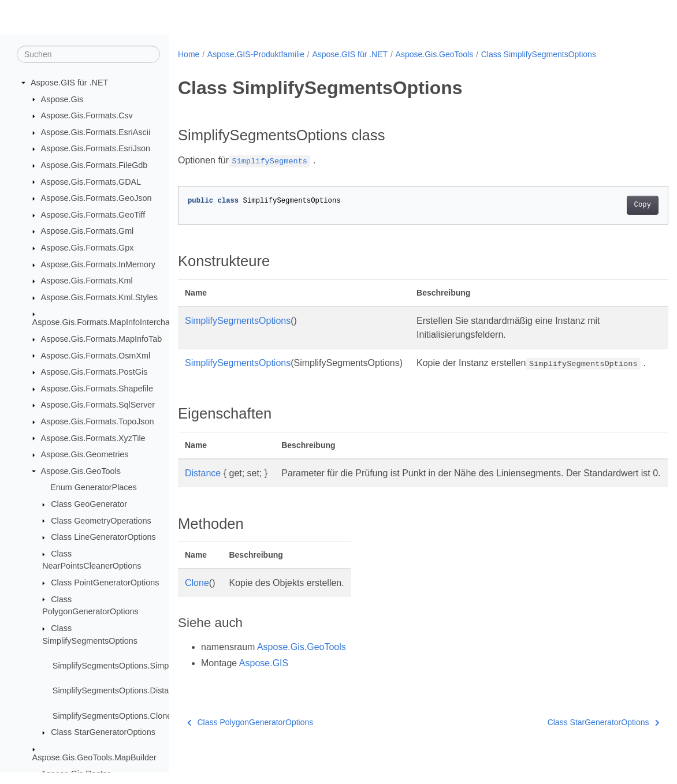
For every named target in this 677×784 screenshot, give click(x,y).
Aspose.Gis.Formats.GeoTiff (93, 215)
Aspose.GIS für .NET (69, 83)
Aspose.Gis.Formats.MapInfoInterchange (108, 323)
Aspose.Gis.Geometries (85, 455)
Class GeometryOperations (101, 521)
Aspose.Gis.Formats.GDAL (91, 182)
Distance (203, 487)
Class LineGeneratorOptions (103, 537)
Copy (608, 205)
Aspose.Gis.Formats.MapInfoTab (102, 339)
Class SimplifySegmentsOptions (539, 54)
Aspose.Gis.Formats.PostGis (94, 372)
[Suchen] (88, 55)
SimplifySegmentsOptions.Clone (112, 716)
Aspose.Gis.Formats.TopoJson (98, 422)
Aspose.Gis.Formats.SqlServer (98, 405)
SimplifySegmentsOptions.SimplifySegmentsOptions (149, 666)
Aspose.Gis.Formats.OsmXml (96, 356)
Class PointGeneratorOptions (105, 583)
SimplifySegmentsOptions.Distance (118, 691)
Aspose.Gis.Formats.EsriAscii (96, 133)
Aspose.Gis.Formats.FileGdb (94, 166)
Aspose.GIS (264, 691)
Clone (197, 611)
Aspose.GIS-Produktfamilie (256, 54)
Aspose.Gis (62, 99)
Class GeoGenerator (89, 505)
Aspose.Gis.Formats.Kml (87, 281)
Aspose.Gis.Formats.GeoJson (96, 199)
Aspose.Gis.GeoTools (81, 472)
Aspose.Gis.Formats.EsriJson (96, 149)
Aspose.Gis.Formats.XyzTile (93, 438)
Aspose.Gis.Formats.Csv (87, 116)
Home (189, 54)
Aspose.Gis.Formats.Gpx (88, 248)
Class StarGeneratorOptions (103, 733)
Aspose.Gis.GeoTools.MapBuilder (94, 758)
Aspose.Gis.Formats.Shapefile (97, 389)
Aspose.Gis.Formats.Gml (88, 232)
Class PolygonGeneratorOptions (250, 750)
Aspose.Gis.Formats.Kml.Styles (99, 298)
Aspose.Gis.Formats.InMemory (98, 265)
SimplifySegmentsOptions (238, 321)
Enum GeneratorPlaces (94, 488)
